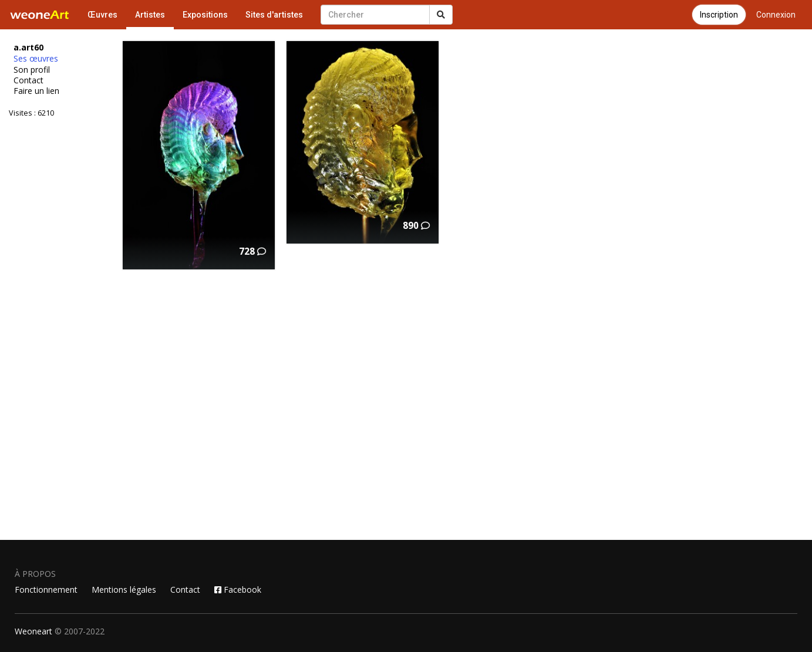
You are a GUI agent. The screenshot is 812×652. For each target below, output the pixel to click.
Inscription (719, 15)
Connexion (776, 15)
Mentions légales (124, 589)
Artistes (150, 15)
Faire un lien (36, 91)
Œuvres (102, 15)
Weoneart (33, 631)
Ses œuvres (36, 59)
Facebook (238, 589)
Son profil (32, 70)
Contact (28, 80)
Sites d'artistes (274, 15)
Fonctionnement (46, 589)
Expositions (205, 15)
